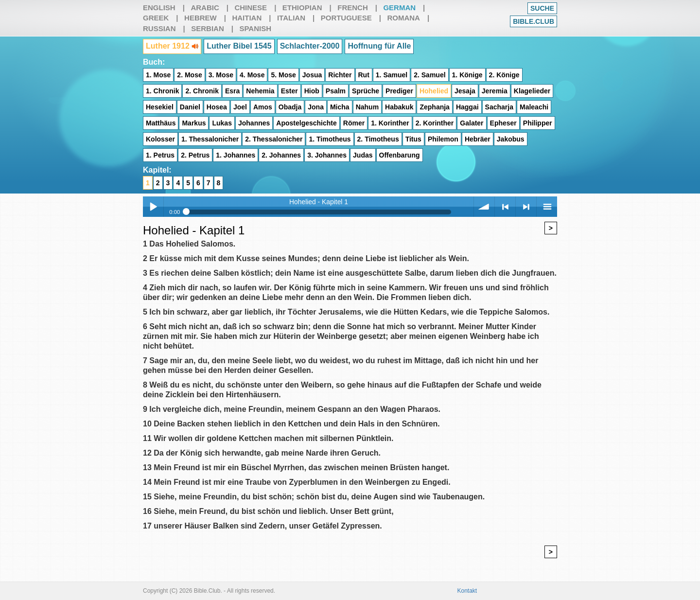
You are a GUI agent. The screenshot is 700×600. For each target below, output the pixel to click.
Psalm (336, 91)
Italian (291, 18)
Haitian (247, 18)
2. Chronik (202, 91)
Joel (240, 107)
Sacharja (499, 107)
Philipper (538, 123)
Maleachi (534, 107)
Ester (289, 91)
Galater (472, 123)
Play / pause (153, 207)
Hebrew (201, 18)
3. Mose (221, 75)
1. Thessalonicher (210, 139)
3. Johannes (327, 155)
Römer (354, 123)
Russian (159, 28)
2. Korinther (435, 123)
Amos (263, 107)
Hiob (312, 91)
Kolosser (160, 139)
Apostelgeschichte (306, 123)
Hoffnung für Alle (379, 46)
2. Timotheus (378, 139)
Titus (413, 139)
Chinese (251, 8)
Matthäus (161, 123)
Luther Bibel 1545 (239, 46)
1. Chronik (162, 91)
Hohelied (434, 91)
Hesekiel (160, 107)
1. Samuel (392, 75)
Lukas (222, 123)
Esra (232, 91)
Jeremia (495, 91)
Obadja (290, 107)
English (159, 8)
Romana (403, 18)
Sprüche (366, 91)
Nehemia (260, 91)
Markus (194, 123)
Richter (340, 75)
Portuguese (346, 18)
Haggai (467, 107)
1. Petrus (160, 155)
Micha (340, 107)
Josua (312, 75)
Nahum (367, 107)
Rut (364, 75)
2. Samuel (429, 75)
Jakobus (511, 139)
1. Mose (158, 75)
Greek (156, 18)
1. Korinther (390, 123)
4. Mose (252, 75)
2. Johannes (281, 155)
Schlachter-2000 (310, 46)
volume (484, 207)
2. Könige (504, 75)
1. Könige (467, 75)
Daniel (190, 107)
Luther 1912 (172, 46)
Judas (363, 155)
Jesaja (465, 91)
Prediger (399, 91)
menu (547, 207)
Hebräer (478, 139)
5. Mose (283, 75)
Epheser (503, 123)
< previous (505, 207)
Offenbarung (400, 155)
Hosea (217, 107)
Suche (542, 8)
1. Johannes (236, 155)
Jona (316, 107)
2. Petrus (195, 155)
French (353, 8)
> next (526, 207)
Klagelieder (532, 91)
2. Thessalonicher (274, 139)
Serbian (208, 28)
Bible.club (534, 21)
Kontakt (467, 591)
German (399, 8)
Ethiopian (302, 8)
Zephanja (434, 107)
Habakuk (399, 107)
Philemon (443, 139)
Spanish (255, 28)
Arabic (205, 8)
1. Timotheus (330, 139)
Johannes (254, 123)
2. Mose (189, 75)
